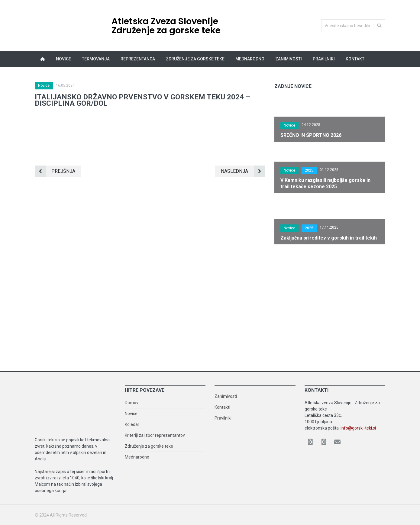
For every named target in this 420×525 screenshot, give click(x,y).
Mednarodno (250, 59)
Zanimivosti (289, 59)
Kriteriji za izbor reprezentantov (155, 435)
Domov (132, 403)
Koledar (132, 424)
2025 (309, 170)
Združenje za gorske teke (195, 59)
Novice (63, 59)
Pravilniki (324, 59)
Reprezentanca (138, 59)
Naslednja (243, 171)
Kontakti (356, 59)
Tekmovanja (96, 59)
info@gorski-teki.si (358, 428)
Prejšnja (55, 171)
